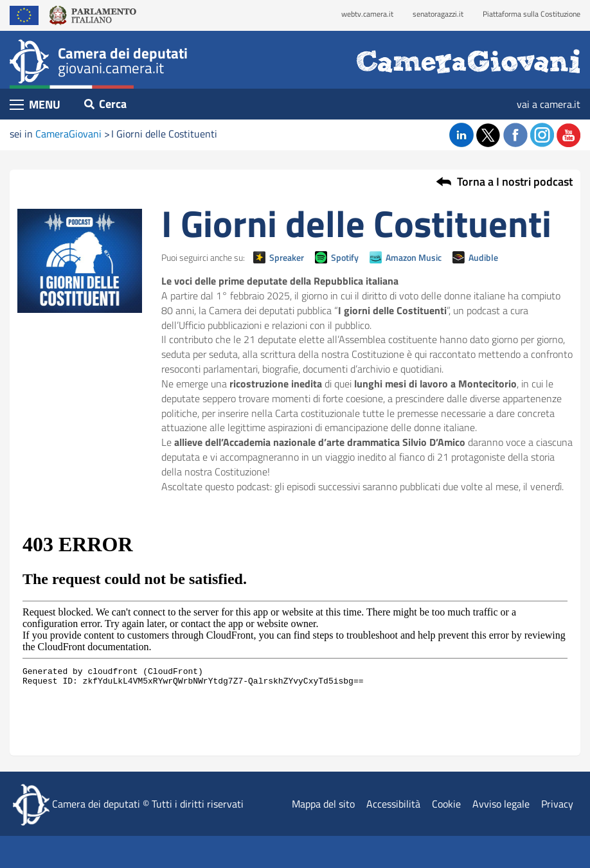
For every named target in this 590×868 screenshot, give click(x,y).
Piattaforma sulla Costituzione (532, 14)
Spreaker (287, 257)
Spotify (345, 257)
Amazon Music (414, 257)
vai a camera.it (549, 104)
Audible (483, 257)
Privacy (557, 804)
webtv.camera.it (367, 14)
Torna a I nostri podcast (515, 182)
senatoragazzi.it (438, 14)
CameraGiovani (68, 134)
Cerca (105, 104)
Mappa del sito (323, 804)
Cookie (446, 804)
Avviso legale (501, 804)
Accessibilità (393, 804)
